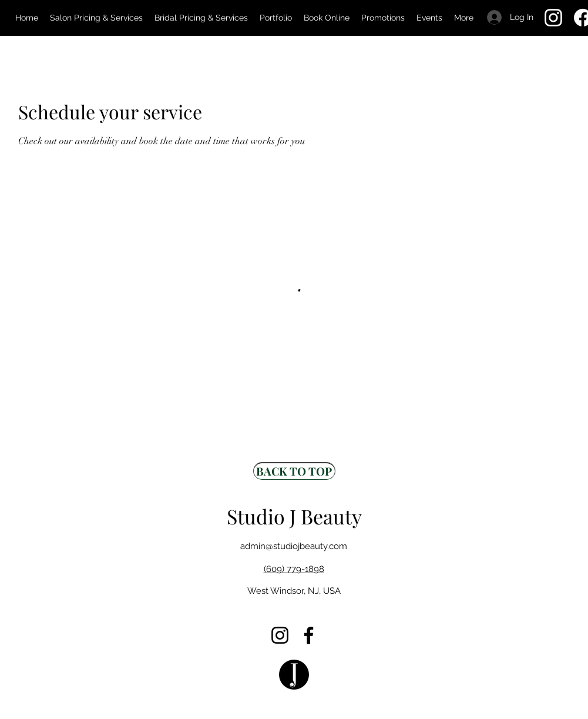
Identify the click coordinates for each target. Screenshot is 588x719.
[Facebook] (309, 635)
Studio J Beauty (294, 516)
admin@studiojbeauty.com (294, 546)
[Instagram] (553, 18)
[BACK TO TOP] (294, 471)
